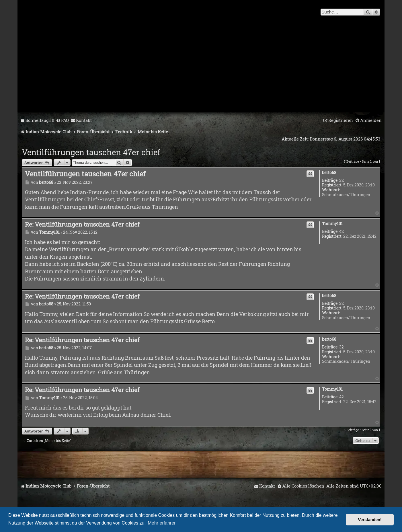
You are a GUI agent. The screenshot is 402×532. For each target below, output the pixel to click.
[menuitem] (62, 120)
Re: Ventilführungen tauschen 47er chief (82, 224)
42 (341, 232)
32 (341, 181)
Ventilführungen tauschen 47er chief (91, 152)
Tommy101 (332, 224)
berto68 (329, 173)
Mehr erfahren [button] (162, 523)
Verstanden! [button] (370, 520)
